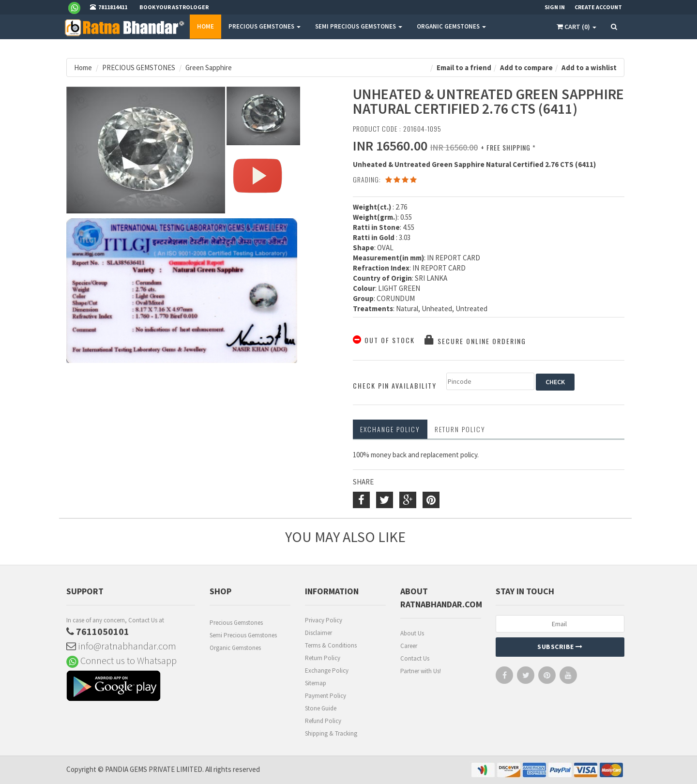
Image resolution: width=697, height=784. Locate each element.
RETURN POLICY (460, 429)
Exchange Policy (390, 429)
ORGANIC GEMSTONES (451, 26)
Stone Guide (321, 708)
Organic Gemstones (235, 648)
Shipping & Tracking (331, 733)
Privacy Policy (324, 620)
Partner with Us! (421, 671)
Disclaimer (318, 633)
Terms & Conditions (331, 645)
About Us (412, 633)
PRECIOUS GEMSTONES (265, 26)
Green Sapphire (209, 68)
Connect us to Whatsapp (121, 660)
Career (409, 646)
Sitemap (316, 683)
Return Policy (323, 658)
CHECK (555, 382)
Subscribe (560, 647)
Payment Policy (326, 696)
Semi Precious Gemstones (243, 635)
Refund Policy (323, 721)
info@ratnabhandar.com (121, 646)
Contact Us (415, 658)
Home (205, 26)
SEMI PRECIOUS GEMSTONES (359, 26)
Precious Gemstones (236, 623)
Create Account (598, 7)
